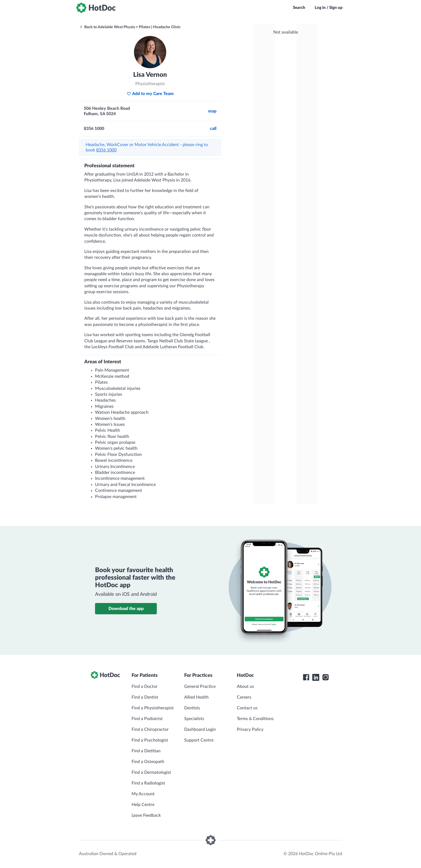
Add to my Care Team (150, 94)
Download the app (126, 609)
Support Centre (199, 740)
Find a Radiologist (148, 783)
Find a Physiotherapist (153, 708)
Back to (130, 27)
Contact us (247, 708)
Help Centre (143, 805)
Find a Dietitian (146, 751)
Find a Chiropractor (150, 729)
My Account (143, 794)
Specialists (194, 719)
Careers (244, 697)
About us (245, 687)
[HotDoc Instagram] (325, 677)
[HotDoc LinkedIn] (316, 677)
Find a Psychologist (150, 740)
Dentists (192, 708)
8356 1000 (106, 150)
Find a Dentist (145, 697)
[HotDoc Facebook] (306, 677)
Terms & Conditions (255, 719)
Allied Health (196, 697)
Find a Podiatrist (147, 719)
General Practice (200, 687)
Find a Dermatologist (151, 772)
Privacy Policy (250, 729)
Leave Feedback (146, 815)
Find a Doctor (145, 687)
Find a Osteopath (148, 762)
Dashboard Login (200, 729)
